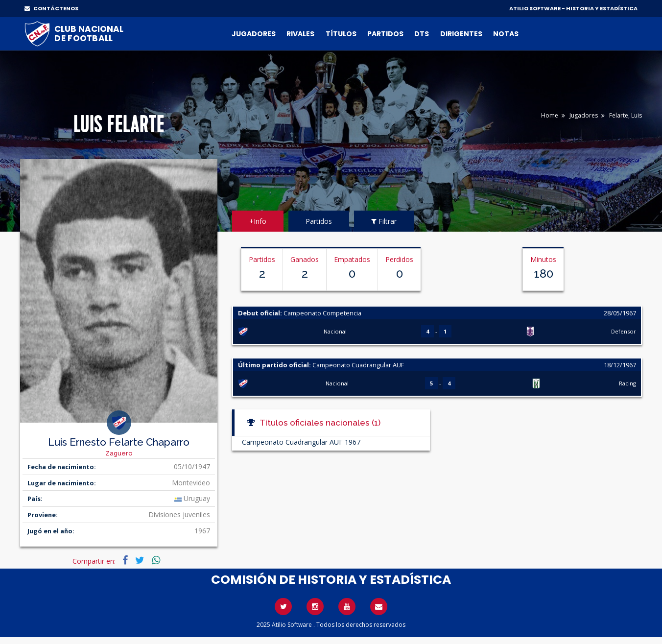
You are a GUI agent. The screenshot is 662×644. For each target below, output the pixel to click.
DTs (422, 34)
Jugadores (254, 34)
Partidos (385, 34)
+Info (258, 221)
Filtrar (384, 221)
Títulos (341, 34)
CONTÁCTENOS (51, 8)
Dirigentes (461, 34)
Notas (506, 34)
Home (550, 115)
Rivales (300, 34)
